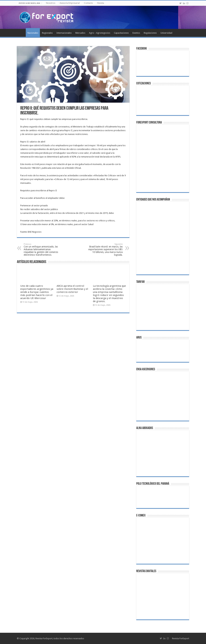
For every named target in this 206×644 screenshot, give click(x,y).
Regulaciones (150, 33)
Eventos (136, 33)
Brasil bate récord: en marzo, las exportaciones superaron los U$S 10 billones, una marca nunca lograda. (105, 250)
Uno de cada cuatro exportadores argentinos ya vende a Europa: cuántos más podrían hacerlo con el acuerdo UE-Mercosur (37, 292)
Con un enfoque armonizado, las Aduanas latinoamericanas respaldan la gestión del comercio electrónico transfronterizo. (41, 250)
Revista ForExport (181, 638)
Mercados (80, 33)
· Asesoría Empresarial (69, 3)
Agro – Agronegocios (100, 33)
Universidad (166, 33)
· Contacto (88, 3)
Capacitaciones (121, 33)
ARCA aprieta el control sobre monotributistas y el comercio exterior (72, 289)
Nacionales (33, 33)
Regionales (47, 33)
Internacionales (64, 33)
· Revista (100, 3)
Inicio (21, 32)
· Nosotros (50, 3)
